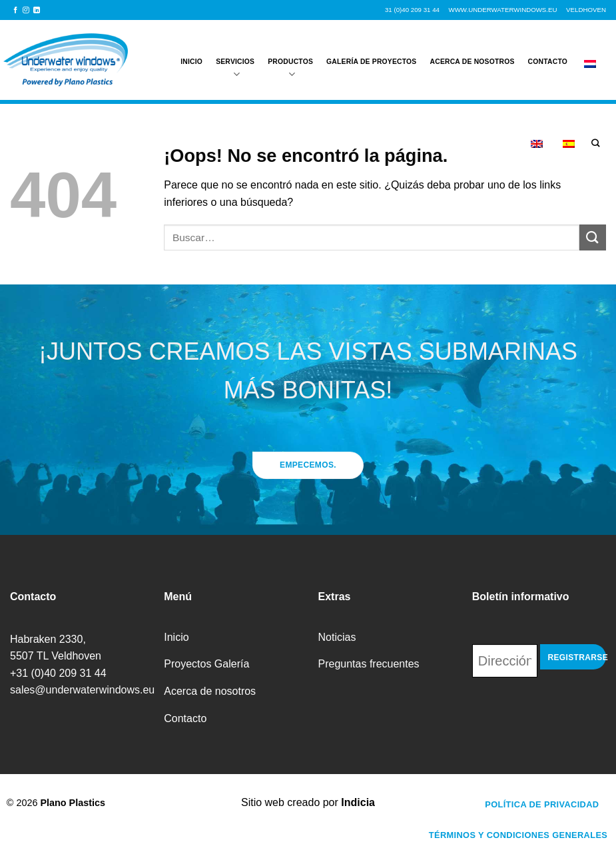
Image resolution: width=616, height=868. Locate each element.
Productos (290, 62)
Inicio (191, 54)
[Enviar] (593, 237)
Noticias (337, 637)
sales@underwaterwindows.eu (82, 690)
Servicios (235, 62)
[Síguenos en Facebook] (15, 10)
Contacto (548, 54)
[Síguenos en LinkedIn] (37, 10)
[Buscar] (595, 144)
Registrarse (577, 657)
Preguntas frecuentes (369, 664)
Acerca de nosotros (472, 54)
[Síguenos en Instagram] (26, 10)
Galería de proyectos (371, 54)
